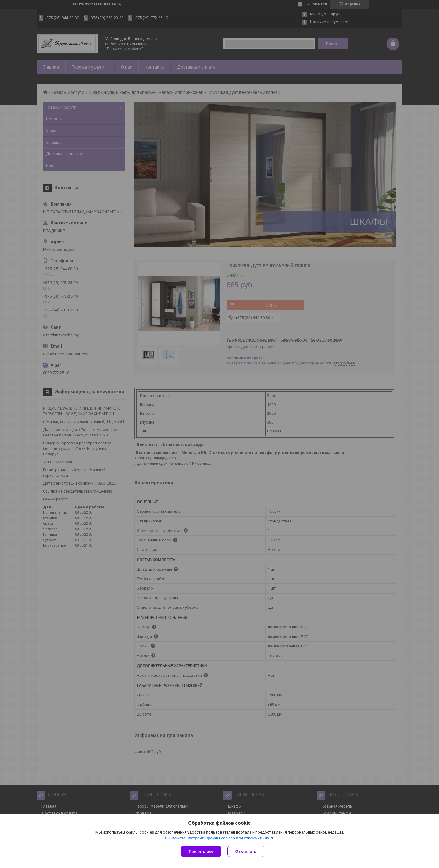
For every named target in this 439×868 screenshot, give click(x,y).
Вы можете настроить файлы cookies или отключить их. (217, 838)
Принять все (201, 851)
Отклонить (246, 851)
